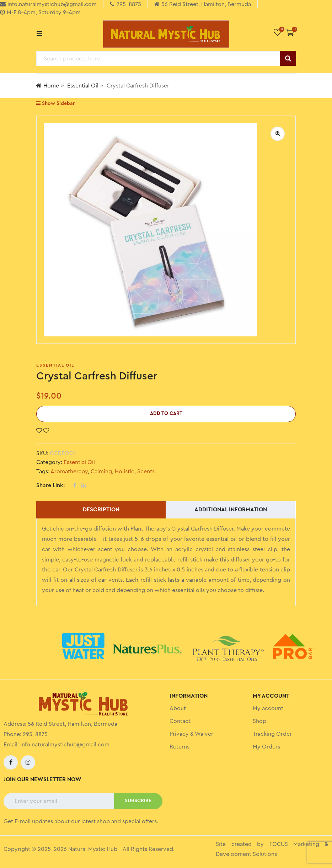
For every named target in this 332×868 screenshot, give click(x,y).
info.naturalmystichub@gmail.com (65, 745)
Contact (180, 721)
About (178, 708)
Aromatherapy (69, 472)
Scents (146, 472)
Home (48, 86)
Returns (180, 747)
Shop (259, 721)
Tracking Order (272, 734)
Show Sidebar (55, 103)
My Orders (266, 747)
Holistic (125, 472)
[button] (290, 33)
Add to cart (166, 414)
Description (101, 510)
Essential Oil (83, 86)
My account (268, 708)
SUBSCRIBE (138, 801)
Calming (101, 472)
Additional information (231, 510)
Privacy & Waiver (191, 734)
